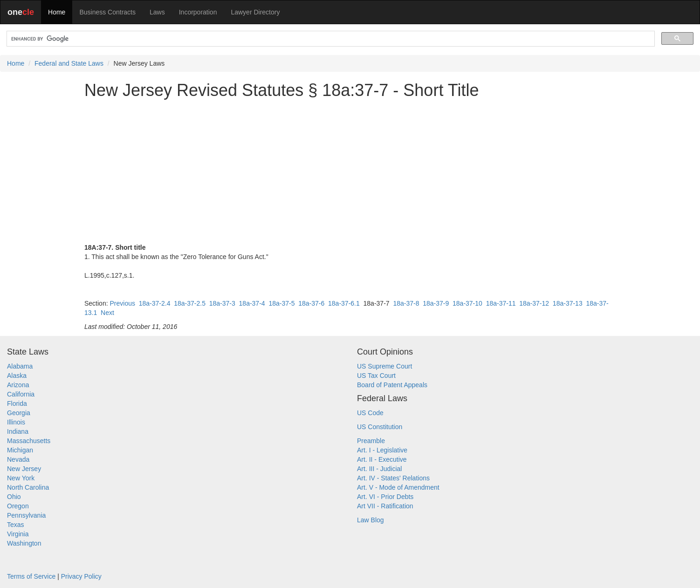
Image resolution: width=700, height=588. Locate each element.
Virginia (18, 534)
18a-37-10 (467, 303)
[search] (330, 39)
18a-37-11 (501, 303)
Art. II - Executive (382, 459)
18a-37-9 (436, 303)
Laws (157, 12)
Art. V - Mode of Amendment (398, 487)
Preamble (371, 441)
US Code (370, 413)
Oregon (18, 506)
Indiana (18, 431)
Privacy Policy (81, 576)
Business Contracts (107, 12)
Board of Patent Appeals (392, 385)
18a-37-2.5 (190, 303)
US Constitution (380, 427)
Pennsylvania (26, 515)
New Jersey (24, 469)
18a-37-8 (406, 303)
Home (57, 12)
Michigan (20, 450)
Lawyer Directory (255, 12)
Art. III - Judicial (379, 469)
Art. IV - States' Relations (393, 478)
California (21, 394)
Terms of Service (31, 576)
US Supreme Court (384, 366)
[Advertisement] (350, 171)
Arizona (18, 385)
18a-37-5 (281, 303)
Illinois (16, 422)
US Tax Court (376, 376)
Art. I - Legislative (382, 450)
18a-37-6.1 (344, 303)
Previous (122, 303)
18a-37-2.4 (155, 303)
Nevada (18, 459)
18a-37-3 (222, 303)
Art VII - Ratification (385, 506)
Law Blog (371, 520)
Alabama (20, 366)
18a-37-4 (252, 303)
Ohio (14, 497)
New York (21, 478)
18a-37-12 (534, 303)
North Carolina (28, 487)
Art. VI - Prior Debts (385, 497)
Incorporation (198, 12)
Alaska (17, 376)
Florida (17, 403)
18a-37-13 (568, 303)
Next (107, 313)
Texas (16, 525)
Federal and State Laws (69, 63)
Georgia (19, 413)
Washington (24, 543)
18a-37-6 (311, 303)
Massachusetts (29, 441)
